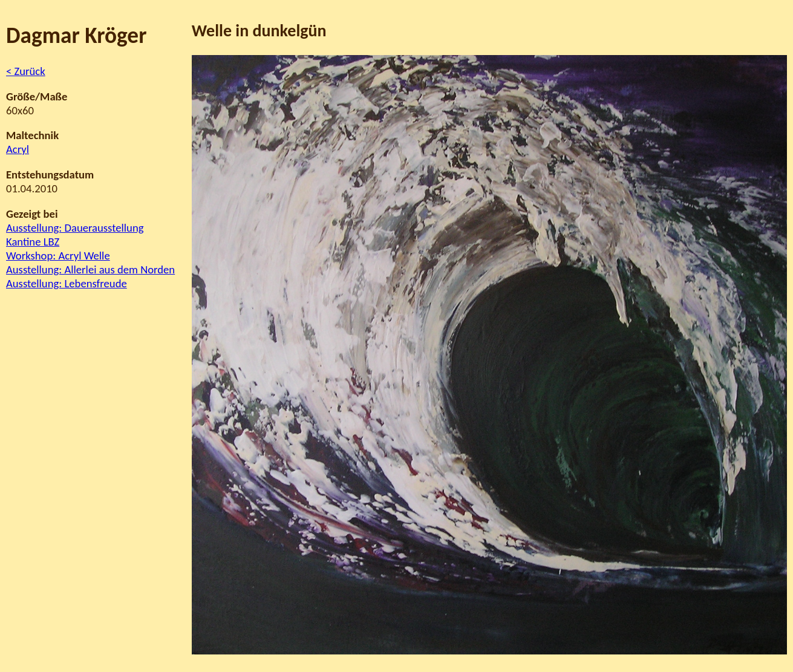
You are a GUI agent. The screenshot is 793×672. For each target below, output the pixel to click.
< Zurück (26, 71)
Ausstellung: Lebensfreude (67, 283)
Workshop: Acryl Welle (58, 256)
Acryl (18, 149)
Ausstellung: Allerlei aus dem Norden (90, 269)
